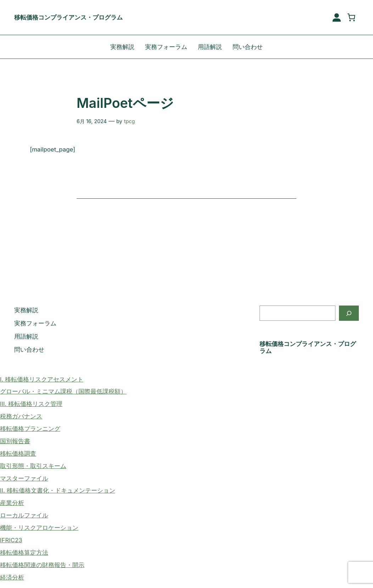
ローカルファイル (24, 515)
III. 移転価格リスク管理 (31, 404)
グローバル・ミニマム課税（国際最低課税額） (63, 391)
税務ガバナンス (21, 416)
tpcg (130, 121)
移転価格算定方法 (24, 553)
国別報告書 (15, 441)
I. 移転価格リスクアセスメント (42, 379)
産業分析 (12, 503)
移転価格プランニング (30, 429)
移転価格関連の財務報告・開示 (42, 565)
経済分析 (12, 577)
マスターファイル (24, 478)
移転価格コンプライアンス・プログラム (68, 17)
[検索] (349, 313)
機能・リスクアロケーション (39, 528)
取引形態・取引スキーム (33, 466)
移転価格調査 (18, 454)
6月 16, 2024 (92, 121)
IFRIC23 (11, 540)
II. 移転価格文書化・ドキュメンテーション (58, 490)
